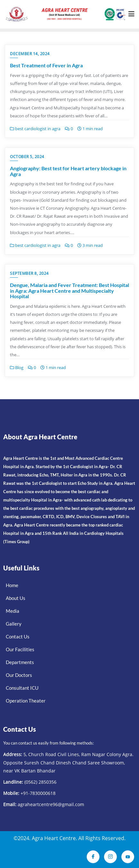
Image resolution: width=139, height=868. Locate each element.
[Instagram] (110, 857)
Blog (17, 367)
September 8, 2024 (29, 273)
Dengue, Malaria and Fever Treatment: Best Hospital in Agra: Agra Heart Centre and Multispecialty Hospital (69, 291)
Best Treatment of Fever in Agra (46, 65)
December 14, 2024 (30, 54)
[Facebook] (93, 857)
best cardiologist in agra (35, 129)
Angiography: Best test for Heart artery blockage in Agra (68, 171)
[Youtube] (128, 857)
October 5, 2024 (27, 157)
